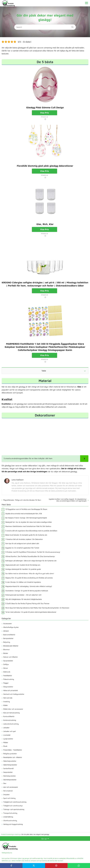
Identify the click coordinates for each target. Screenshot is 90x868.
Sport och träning (9, 798)
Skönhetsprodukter (10, 780)
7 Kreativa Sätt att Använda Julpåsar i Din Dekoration (24, 539)
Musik (5, 746)
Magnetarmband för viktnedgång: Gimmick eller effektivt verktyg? (29, 586)
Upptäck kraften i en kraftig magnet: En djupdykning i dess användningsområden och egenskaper (68, 500)
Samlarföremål (8, 769)
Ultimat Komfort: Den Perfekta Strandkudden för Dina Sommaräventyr (30, 556)
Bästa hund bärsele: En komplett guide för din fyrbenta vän (26, 535)
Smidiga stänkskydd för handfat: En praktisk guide (23, 569)
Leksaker (6, 728)
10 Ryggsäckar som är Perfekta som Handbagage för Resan (26, 509)
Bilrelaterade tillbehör (11, 646)
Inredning (7, 702)
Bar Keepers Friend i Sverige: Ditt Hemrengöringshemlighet (26, 518)
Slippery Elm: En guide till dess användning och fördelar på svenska (29, 578)
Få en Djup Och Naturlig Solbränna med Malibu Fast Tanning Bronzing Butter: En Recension (37, 608)
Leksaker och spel (9, 731)
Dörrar (6, 668)
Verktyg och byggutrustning (13, 824)
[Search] (72, 26)
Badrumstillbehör (9, 635)
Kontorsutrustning (10, 720)
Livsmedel (7, 735)
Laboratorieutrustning (11, 724)
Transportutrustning (10, 813)
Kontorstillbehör (9, 716)
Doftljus (6, 664)
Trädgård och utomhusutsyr (13, 806)
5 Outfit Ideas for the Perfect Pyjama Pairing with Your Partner (27, 604)
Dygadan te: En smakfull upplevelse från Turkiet (22, 548)
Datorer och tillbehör (11, 657)
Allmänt (6, 631)
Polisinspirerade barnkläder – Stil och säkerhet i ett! (23, 595)
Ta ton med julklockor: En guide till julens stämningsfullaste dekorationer (31, 612)
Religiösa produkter (10, 754)
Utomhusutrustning (10, 821)
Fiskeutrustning (9, 679)
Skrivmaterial (8, 791)
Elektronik (7, 672)
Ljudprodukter (8, 739)
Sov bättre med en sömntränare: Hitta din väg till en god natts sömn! (30, 574)
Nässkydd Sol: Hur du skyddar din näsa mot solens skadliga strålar (29, 522)
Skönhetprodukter (10, 776)
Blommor (6, 650)
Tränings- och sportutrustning (14, 809)
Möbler (6, 742)
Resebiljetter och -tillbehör (13, 757)
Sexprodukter (8, 772)
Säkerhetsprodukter (10, 765)
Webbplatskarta (7, 853)
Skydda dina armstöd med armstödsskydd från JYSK (24, 514)
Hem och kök (8, 698)
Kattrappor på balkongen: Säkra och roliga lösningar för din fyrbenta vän (31, 561)
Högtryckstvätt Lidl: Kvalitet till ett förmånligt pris (23, 565)
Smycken (6, 795)
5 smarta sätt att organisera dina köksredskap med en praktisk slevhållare (31, 531)
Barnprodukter (8, 638)
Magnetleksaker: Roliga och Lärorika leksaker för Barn (22, 500)
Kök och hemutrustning (11, 713)
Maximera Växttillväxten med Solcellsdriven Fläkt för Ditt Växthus (28, 526)
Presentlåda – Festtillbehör (13, 750)
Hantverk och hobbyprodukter (14, 694)
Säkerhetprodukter (10, 761)
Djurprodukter (8, 661)
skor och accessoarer (11, 787)
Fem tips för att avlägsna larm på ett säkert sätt (22, 544)
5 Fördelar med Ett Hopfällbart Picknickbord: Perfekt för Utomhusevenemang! (33, 552)
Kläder (6, 705)
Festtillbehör (8, 676)
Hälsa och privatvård (11, 690)
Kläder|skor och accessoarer (13, 709)
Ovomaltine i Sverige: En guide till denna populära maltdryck (27, 591)
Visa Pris (45, 113)
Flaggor (6, 683)
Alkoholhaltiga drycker (11, 627)
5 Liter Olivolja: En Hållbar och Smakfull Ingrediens (23, 582)
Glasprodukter (8, 687)
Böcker (6, 653)
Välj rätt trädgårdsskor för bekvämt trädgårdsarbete (24, 599)
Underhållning (8, 817)
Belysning (7, 642)
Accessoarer (8, 624)
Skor (5, 783)
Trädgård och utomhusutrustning (15, 802)
